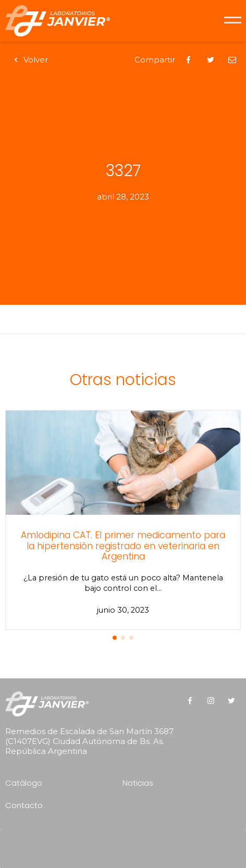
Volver (29, 60)
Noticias (138, 783)
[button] (115, 638)
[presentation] (126, 845)
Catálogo (24, 783)
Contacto (24, 805)
